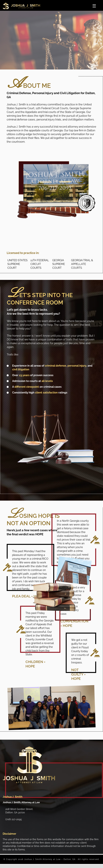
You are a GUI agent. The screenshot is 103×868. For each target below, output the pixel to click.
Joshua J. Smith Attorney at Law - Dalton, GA (21, 6)
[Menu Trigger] (94, 6)
